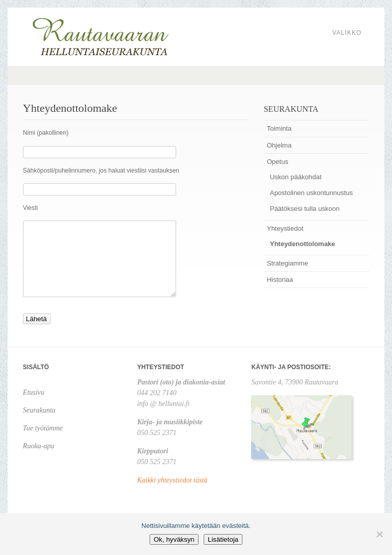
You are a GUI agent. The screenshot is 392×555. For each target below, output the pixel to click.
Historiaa (280, 280)
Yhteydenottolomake (303, 244)
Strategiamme (288, 263)
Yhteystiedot (285, 228)
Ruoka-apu (39, 446)
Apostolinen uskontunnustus (312, 193)
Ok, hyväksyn (174, 539)
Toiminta (279, 128)
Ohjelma (279, 145)
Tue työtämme (43, 428)
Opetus (278, 162)
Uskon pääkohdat (296, 177)
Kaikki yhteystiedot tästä (173, 480)
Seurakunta (39, 410)
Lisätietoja (223, 539)
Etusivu (34, 392)
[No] (379, 534)
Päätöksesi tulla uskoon (305, 209)
